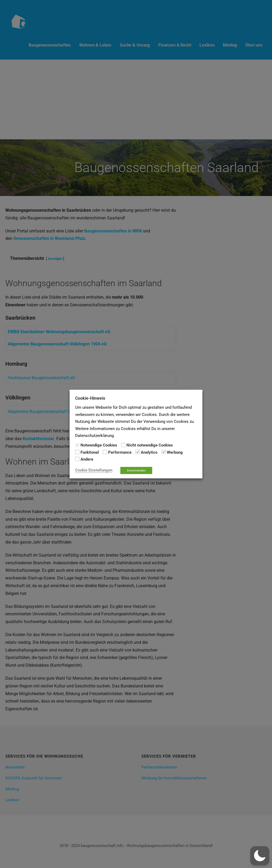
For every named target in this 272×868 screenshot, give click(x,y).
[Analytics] (138, 452)
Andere (87, 459)
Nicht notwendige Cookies (150, 445)
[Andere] (77, 459)
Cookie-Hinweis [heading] (90, 398)
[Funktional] (77, 452)
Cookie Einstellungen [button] (94, 470)
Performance (120, 452)
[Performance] (105, 452)
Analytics (149, 452)
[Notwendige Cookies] (77, 445)
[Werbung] (164, 452)
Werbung (175, 452)
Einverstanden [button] (136, 470)
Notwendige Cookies (99, 445)
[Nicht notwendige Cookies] (123, 445)
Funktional (90, 452)
